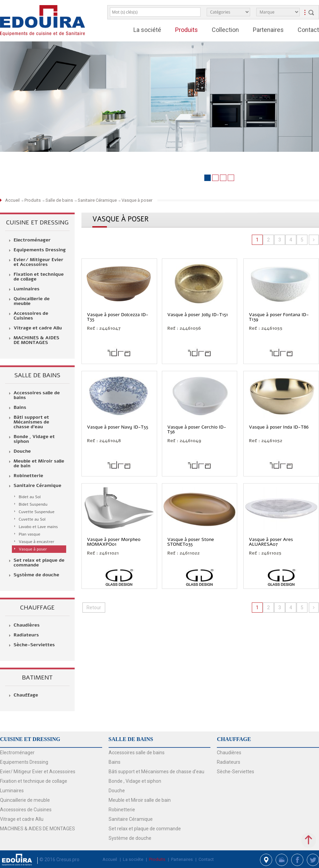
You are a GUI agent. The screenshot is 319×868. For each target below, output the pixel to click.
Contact (308, 30)
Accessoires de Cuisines (31, 316)
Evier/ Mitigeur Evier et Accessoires (39, 262)
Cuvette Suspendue (36, 512)
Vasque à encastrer (36, 542)
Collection (225, 30)
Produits (186, 30)
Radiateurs (26, 635)
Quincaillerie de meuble (32, 301)
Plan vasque (30, 534)
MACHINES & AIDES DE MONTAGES (36, 340)
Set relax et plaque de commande (39, 563)
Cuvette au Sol (32, 519)
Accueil (13, 200)
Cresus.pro (68, 860)
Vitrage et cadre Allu (38, 328)
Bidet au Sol (30, 497)
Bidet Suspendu (33, 504)
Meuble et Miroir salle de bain (39, 464)
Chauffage (26, 695)
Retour (94, 608)
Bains (20, 408)
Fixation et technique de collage (39, 277)
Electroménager (32, 240)
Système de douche (36, 575)
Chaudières (27, 625)
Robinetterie (28, 476)
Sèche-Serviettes (34, 645)
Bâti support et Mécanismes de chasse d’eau (31, 422)
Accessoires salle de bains (37, 395)
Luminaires (26, 289)
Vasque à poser (137, 200)
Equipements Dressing (40, 250)
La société (147, 30)
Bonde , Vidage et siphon (34, 439)
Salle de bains (59, 200)
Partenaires (268, 30)
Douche (22, 451)
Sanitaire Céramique (97, 200)
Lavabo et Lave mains (38, 527)
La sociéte (133, 859)
